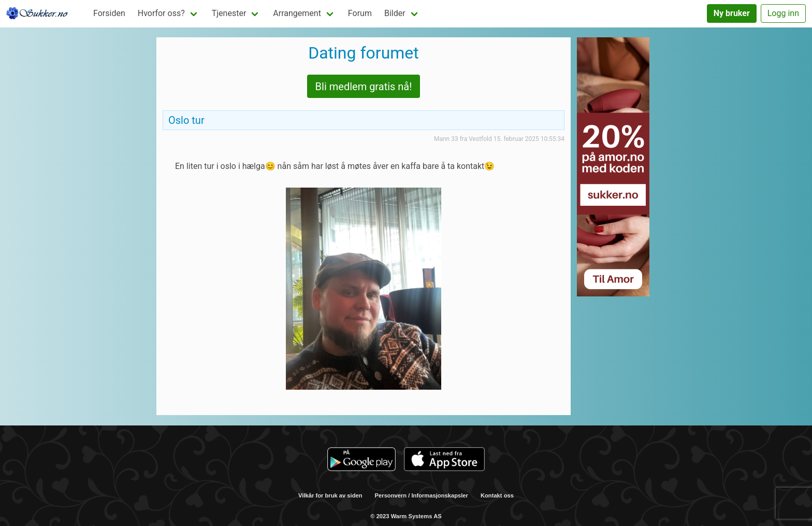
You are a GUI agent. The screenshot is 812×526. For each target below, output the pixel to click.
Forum (360, 13)
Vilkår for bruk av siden (330, 495)
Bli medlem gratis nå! (364, 87)
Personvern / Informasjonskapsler (422, 495)
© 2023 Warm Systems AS (406, 516)
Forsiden (109, 13)
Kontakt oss (497, 495)
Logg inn (783, 13)
